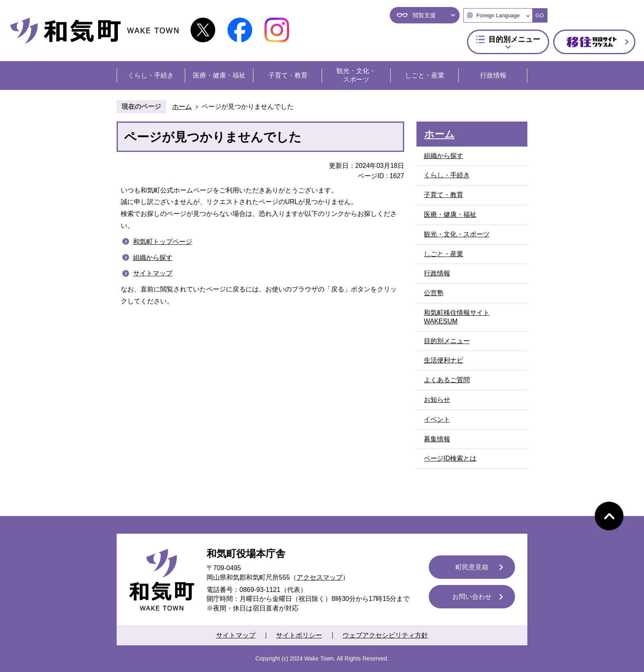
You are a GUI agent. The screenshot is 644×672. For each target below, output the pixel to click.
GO (540, 15)
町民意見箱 (472, 567)
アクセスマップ (320, 577)
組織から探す (153, 258)
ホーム (182, 107)
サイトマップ (153, 273)
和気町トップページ (163, 242)
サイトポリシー (299, 635)
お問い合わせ (472, 597)
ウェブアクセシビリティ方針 (385, 635)
